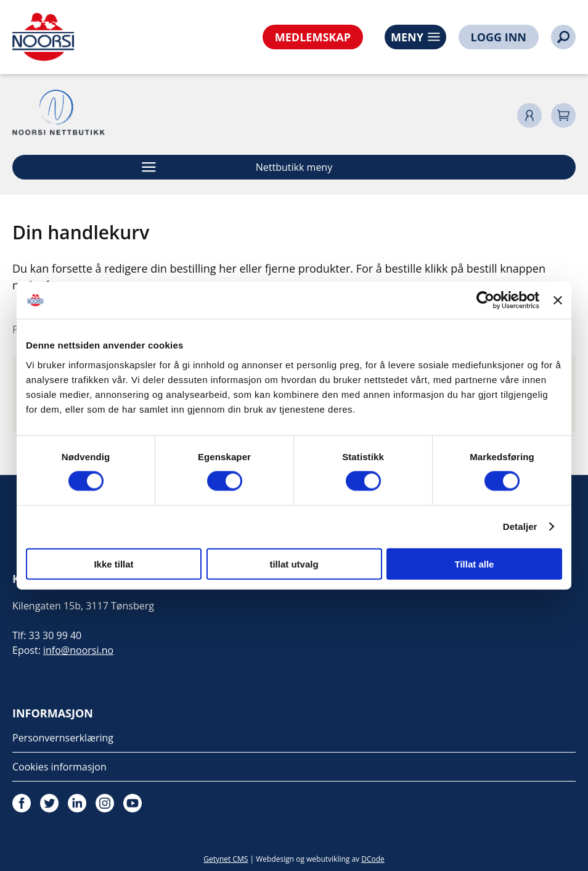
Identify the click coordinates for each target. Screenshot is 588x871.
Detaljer (520, 526)
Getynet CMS (226, 859)
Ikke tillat (113, 563)
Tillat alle (475, 563)
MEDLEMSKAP (313, 37)
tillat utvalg (294, 563)
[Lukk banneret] (558, 300)
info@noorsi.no (78, 650)
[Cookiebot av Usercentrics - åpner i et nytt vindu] (485, 300)
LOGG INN (499, 37)
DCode (373, 859)
